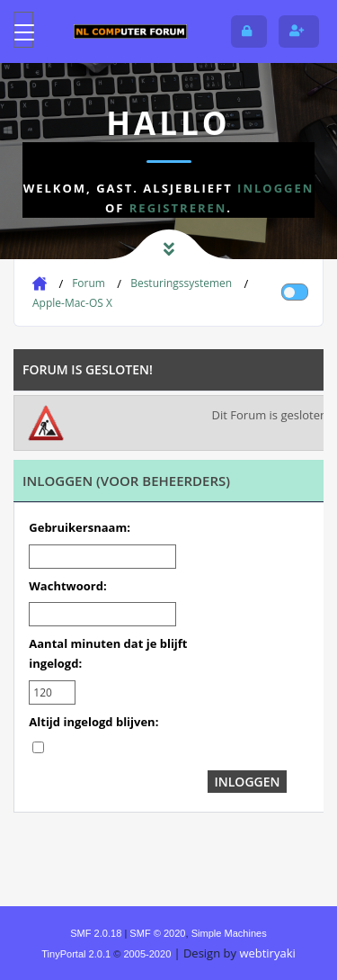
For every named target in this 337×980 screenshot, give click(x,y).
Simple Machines (229, 933)
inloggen (275, 188)
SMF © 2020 (157, 933)
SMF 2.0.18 (96, 933)
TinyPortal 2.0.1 (76, 954)
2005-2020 (147, 954)
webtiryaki (267, 953)
